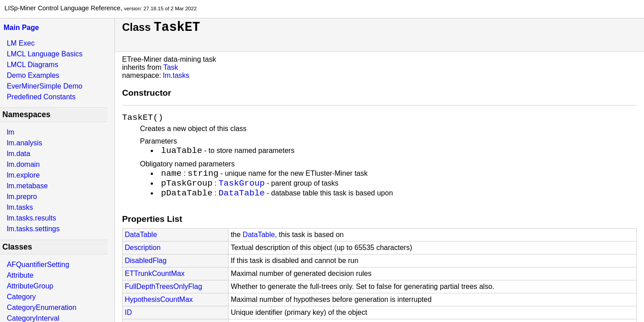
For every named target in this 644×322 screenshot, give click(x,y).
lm (11, 132)
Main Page (21, 28)
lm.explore (23, 175)
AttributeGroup (30, 286)
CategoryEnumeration (42, 307)
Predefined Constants (41, 97)
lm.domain (23, 164)
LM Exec (21, 43)
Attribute (20, 275)
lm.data (18, 154)
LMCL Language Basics (44, 54)
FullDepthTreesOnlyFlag (163, 298)
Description (143, 259)
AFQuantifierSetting (38, 265)
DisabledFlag (146, 272)
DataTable (241, 203)
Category (21, 297)
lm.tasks (20, 207)
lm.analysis (24, 143)
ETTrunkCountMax (155, 285)
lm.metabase (27, 186)
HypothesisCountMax (159, 311)
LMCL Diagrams (32, 65)
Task (171, 67)
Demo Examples (33, 75)
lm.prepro (22, 197)
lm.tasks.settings (33, 229)
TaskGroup (241, 191)
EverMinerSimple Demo (44, 86)
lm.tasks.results (31, 218)
